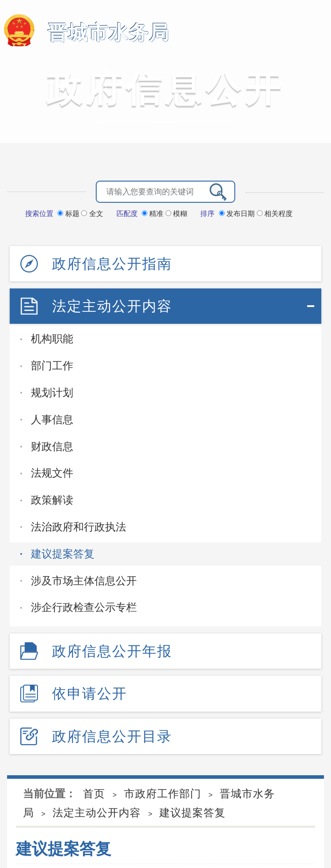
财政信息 (52, 446)
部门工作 (52, 366)
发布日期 (238, 214)
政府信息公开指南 (112, 264)
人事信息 (52, 419)
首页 (94, 794)
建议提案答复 (63, 554)
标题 (69, 214)
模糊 (176, 214)
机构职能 (52, 339)
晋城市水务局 (109, 32)
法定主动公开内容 (112, 306)
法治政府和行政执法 (79, 527)
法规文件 (52, 473)
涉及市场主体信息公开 (84, 581)
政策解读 (52, 500)
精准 (154, 214)
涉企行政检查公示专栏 (84, 607)
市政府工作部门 (163, 794)
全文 (92, 214)
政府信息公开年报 (112, 651)
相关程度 (275, 214)
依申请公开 (90, 694)
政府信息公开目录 (112, 736)
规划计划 (52, 392)
